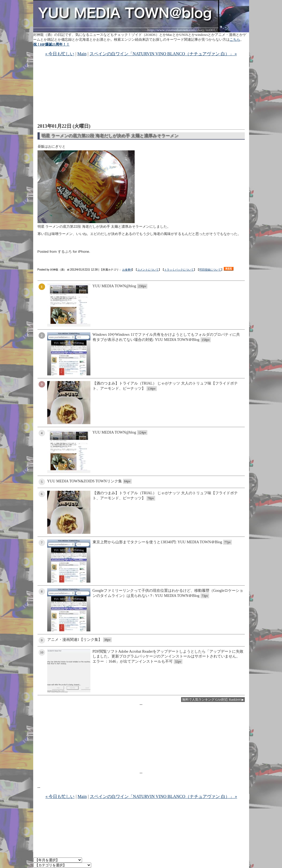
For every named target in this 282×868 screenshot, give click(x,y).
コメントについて (148, 270)
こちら (235, 39)
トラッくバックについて (179, 270)
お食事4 (127, 270)
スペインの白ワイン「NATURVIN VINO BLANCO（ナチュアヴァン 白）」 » (163, 54)
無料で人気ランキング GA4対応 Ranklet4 (211, 700)
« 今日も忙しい (60, 54)
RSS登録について (210, 270)
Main (82, 54)
